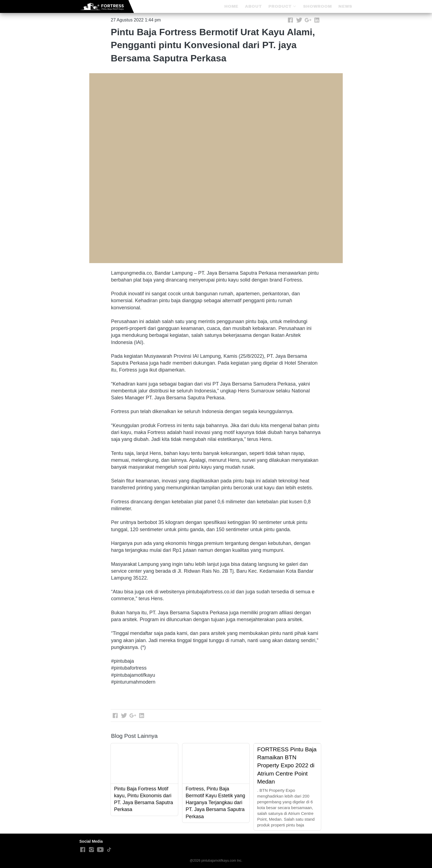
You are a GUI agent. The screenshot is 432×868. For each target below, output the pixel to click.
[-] (83, 850)
